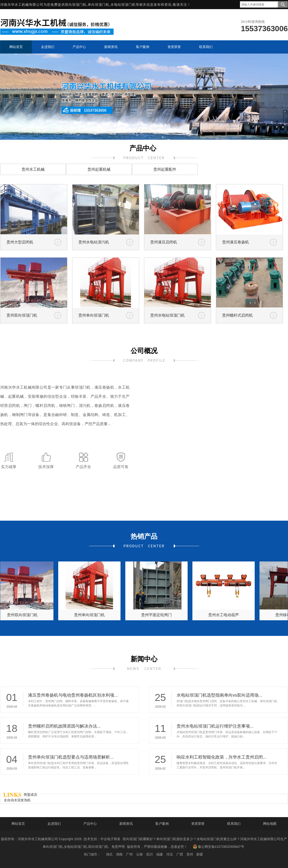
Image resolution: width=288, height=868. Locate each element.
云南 (139, 854)
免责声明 (118, 847)
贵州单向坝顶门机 (94, 315)
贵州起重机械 (99, 169)
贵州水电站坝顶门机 (167, 315)
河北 (170, 854)
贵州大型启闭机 (20, 242)
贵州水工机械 (33, 169)
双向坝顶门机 (76, 5)
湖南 (119, 854)
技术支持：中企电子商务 (102, 839)
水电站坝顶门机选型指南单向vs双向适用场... (219, 695)
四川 (150, 854)
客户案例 (162, 824)
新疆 (200, 854)
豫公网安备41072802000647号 (219, 846)
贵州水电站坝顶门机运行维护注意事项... (215, 726)
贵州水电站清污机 (94, 242)
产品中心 (90, 824)
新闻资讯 (126, 824)
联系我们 (234, 824)
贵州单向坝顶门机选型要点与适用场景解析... (71, 757)
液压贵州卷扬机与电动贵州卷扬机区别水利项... (73, 695)
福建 (160, 854)
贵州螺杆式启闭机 (237, 315)
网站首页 (18, 824)
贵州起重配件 (165, 169)
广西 (180, 854)
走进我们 (54, 824)
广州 (129, 854)
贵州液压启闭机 (164, 242)
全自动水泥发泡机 (17, 800)
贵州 (190, 854)
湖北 (109, 854)
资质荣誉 (198, 824)
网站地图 (270, 824)
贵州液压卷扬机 (236, 242)
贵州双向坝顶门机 (22, 315)
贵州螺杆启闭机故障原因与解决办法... (64, 726)
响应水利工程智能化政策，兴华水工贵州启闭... (222, 757)
